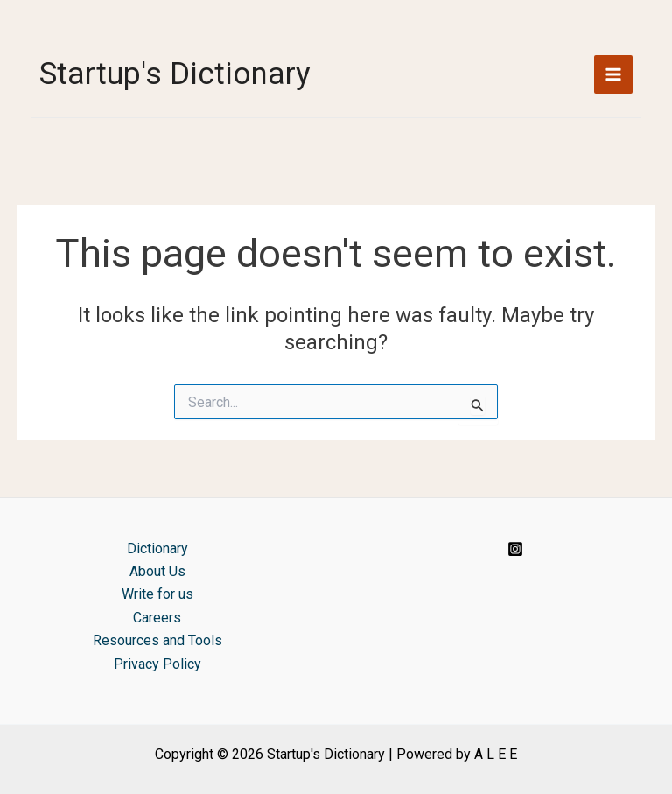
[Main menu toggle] (613, 74)
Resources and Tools (157, 640)
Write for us (157, 594)
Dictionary (157, 548)
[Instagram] (515, 549)
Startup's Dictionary (175, 74)
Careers (157, 618)
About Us (157, 571)
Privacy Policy (157, 664)
